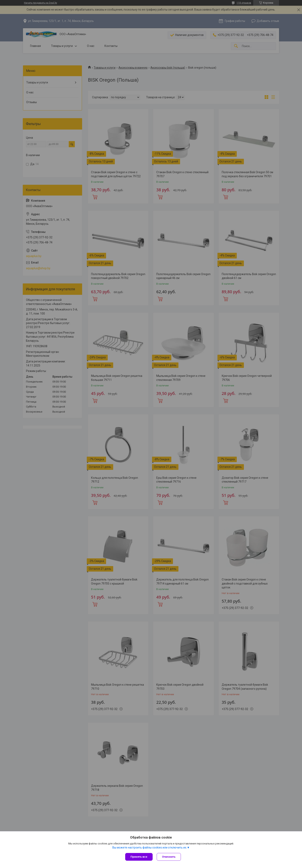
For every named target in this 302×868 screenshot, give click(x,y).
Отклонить (169, 857)
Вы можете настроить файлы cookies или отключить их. (150, 847)
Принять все (139, 857)
